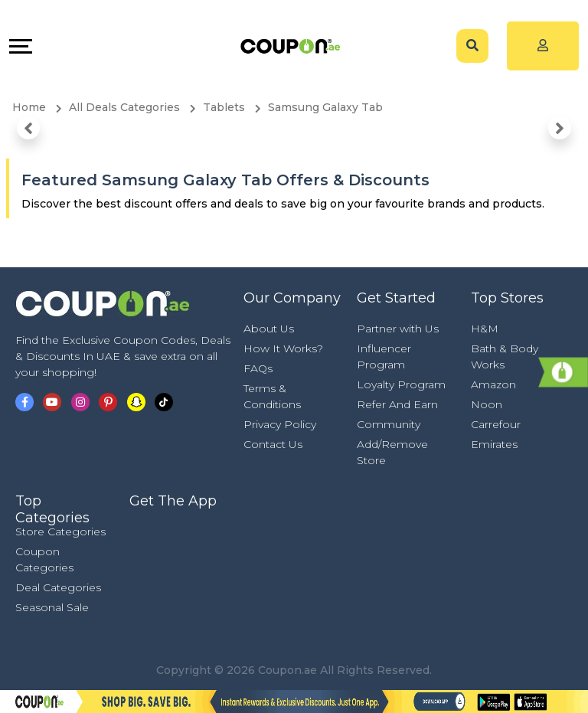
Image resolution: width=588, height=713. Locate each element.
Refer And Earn (397, 404)
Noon (487, 404)
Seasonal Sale (52, 607)
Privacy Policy (280, 424)
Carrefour (496, 424)
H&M (485, 329)
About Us (269, 329)
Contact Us (273, 444)
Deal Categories (58, 587)
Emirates (494, 444)
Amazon (493, 384)
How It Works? (283, 348)
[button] (28, 128)
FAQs (258, 368)
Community (389, 424)
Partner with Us (398, 329)
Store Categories (60, 531)
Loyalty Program (401, 384)
